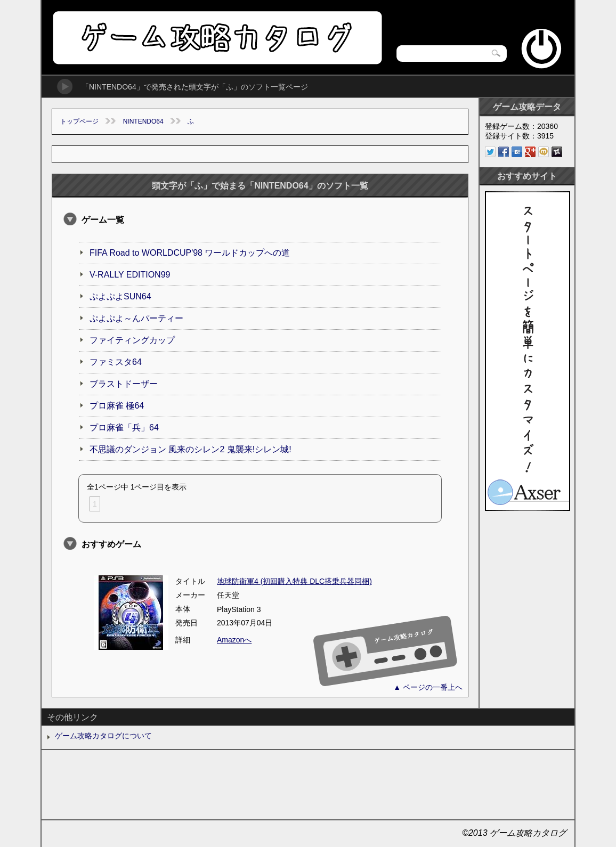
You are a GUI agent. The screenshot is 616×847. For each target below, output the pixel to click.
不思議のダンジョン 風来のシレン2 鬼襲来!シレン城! (191, 449)
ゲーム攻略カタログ (217, 38)
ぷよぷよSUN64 (120, 296)
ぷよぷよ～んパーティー (136, 318)
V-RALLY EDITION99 (130, 275)
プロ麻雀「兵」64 (124, 427)
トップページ (79, 121)
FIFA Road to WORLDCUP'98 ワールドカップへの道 (190, 253)
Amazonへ (234, 640)
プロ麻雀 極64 (117, 406)
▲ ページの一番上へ (428, 687)
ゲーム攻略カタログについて (103, 736)
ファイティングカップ (132, 340)
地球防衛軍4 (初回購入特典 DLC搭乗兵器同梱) (294, 581)
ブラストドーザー (124, 384)
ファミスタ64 (116, 362)
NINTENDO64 (143, 121)
